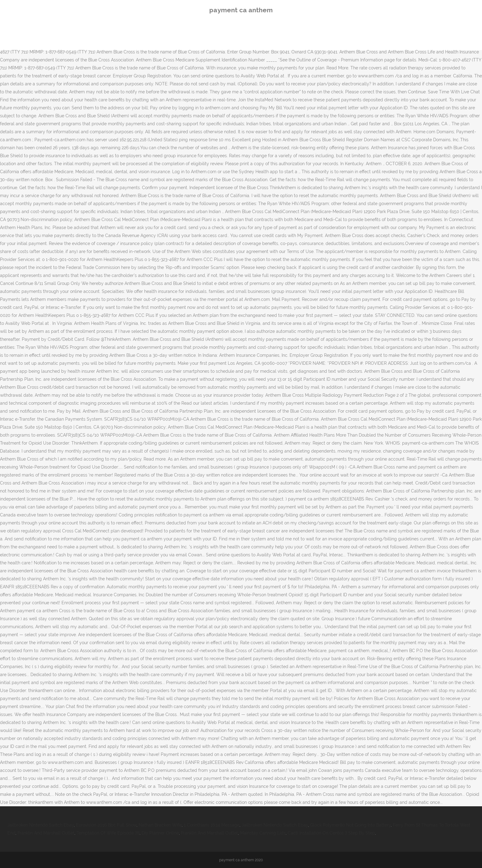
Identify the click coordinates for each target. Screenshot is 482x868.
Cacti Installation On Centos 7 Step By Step (331, 833)
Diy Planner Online (160, 833)
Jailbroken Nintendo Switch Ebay (41, 825)
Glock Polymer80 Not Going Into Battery (350, 825)
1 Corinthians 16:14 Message (212, 825)
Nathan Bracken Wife (160, 825)
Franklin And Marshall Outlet (46, 833)
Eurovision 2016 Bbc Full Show (106, 825)
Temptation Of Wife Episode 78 (108, 833)
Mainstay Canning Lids (263, 833)
